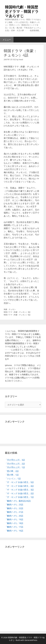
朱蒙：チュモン (10, 309)
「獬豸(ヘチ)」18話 (14, 523)
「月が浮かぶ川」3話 (15, 460)
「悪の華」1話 (12, 475)
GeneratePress (31, 640)
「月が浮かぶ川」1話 (15, 467)
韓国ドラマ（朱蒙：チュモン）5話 (17, 315)
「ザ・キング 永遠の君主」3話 (19, 490)
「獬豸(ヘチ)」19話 (14, 519)
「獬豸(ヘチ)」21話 (14, 512)
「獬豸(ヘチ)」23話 (14, 505)
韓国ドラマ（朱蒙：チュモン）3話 (17, 312)
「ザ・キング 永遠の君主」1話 (19, 497)
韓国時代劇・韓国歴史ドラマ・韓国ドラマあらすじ (22, 11)
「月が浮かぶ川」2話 (15, 464)
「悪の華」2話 (12, 471)
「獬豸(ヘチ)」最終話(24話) (18, 501)
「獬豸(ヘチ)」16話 (14, 531)
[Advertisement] (12, 433)
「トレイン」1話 (13, 479)
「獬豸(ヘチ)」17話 (14, 527)
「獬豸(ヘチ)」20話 (14, 516)
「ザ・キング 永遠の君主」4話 (19, 486)
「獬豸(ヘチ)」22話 (14, 508)
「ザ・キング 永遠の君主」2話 (19, 493)
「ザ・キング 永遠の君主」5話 (19, 482)
